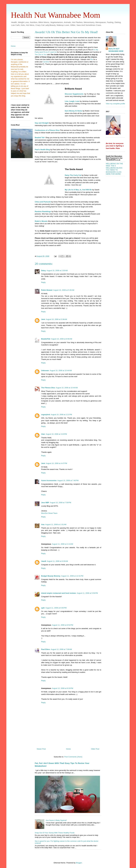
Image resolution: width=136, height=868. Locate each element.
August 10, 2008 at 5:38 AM (57, 319)
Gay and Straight (42, 123)
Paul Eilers (46, 649)
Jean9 (44, 561)
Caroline (46, 62)
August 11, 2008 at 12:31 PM (72, 576)
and (43, 202)
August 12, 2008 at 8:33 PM (62, 688)
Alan (43, 434)
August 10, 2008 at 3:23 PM (56, 434)
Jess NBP (45, 503)
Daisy (43, 271)
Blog (47, 150)
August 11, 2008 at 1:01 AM (56, 524)
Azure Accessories (49, 480)
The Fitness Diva (48, 388)
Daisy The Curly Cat (73, 175)
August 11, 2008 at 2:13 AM (62, 544)
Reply (43, 282)
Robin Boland (47, 290)
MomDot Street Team (49, 513)
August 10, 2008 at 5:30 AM (64, 290)
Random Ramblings (43, 211)
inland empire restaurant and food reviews (59, 593)
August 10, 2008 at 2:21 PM (61, 415)
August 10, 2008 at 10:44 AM (61, 371)
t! (81, 185)
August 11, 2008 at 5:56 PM (87, 593)
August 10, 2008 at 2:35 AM (57, 271)
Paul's (39, 150)
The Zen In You (41, 55)
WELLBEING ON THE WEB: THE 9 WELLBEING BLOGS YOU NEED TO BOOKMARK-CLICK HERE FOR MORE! (114, 169)
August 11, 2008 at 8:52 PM (62, 625)
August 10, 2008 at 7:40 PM (68, 480)
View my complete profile (115, 104)
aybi (43, 608)
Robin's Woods (41, 221)
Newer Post (41, 749)
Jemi (43, 319)
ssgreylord (46, 415)
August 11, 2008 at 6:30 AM (57, 561)
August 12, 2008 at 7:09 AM (61, 649)
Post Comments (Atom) (73, 757)
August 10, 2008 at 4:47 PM (57, 463)
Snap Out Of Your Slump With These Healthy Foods (55, 833)
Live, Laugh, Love (72, 101)
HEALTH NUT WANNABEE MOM (116, 50)
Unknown (45, 371)
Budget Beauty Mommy (51, 576)
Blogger (79, 863)
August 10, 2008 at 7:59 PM (60, 503)
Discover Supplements (74, 94)
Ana (43, 524)
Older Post (95, 749)
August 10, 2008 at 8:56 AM (62, 339)
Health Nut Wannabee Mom (56, 15)
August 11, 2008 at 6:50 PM (56, 608)
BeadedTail (46, 339)
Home (68, 749)
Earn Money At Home (73, 111)
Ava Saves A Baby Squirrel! (56, 820)
